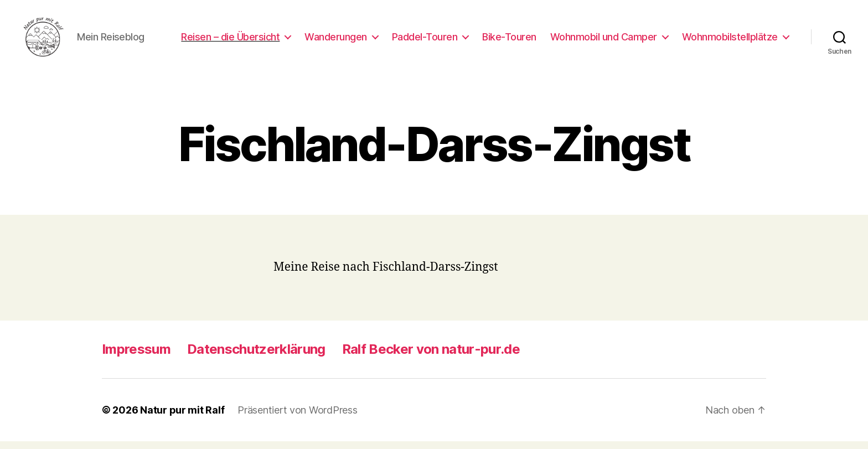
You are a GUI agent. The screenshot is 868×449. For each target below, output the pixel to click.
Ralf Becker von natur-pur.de (431, 357)
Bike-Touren (509, 40)
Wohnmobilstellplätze (730, 40)
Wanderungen (336, 40)
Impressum (136, 357)
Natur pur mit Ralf (182, 418)
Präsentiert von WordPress (297, 418)
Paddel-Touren (425, 40)
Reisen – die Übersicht (230, 40)
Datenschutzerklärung (256, 357)
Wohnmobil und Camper (604, 40)
